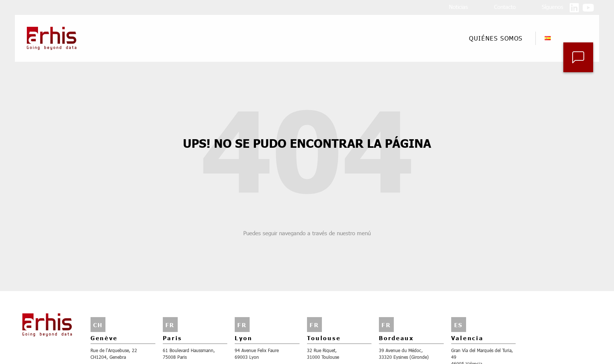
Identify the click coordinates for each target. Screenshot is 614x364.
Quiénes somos (498, 38)
